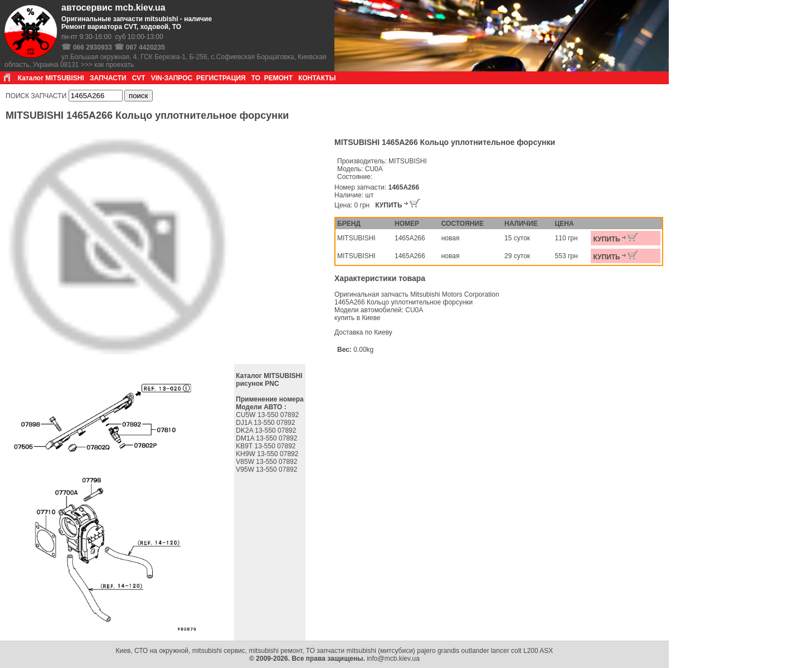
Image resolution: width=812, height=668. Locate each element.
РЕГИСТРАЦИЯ (221, 78)
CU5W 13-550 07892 (268, 415)
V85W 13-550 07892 (267, 462)
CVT (139, 78)
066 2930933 (93, 47)
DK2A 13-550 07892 (267, 430)
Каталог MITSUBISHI (51, 78)
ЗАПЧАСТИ (108, 78)
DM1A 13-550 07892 (267, 438)
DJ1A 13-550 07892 (266, 423)
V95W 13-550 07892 (267, 469)
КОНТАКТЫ (317, 78)
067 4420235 (145, 47)
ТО (256, 78)
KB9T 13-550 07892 (267, 446)
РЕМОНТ (278, 78)
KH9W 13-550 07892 (268, 454)
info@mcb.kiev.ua (393, 659)
